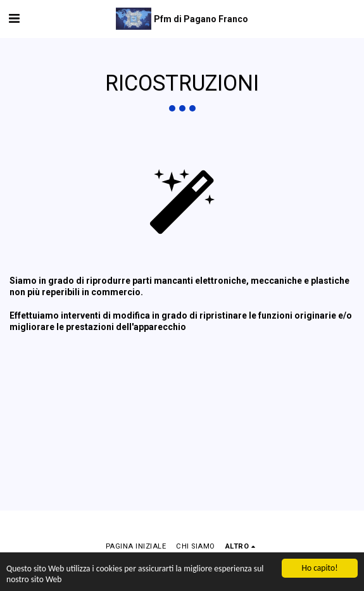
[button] (14, 18)
